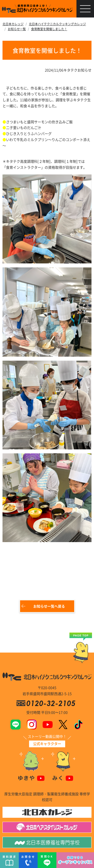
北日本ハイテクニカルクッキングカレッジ (57, 24)
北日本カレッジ (13, 24)
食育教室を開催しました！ (49, 29)
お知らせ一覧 (17, 29)
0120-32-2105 (52, 703)
